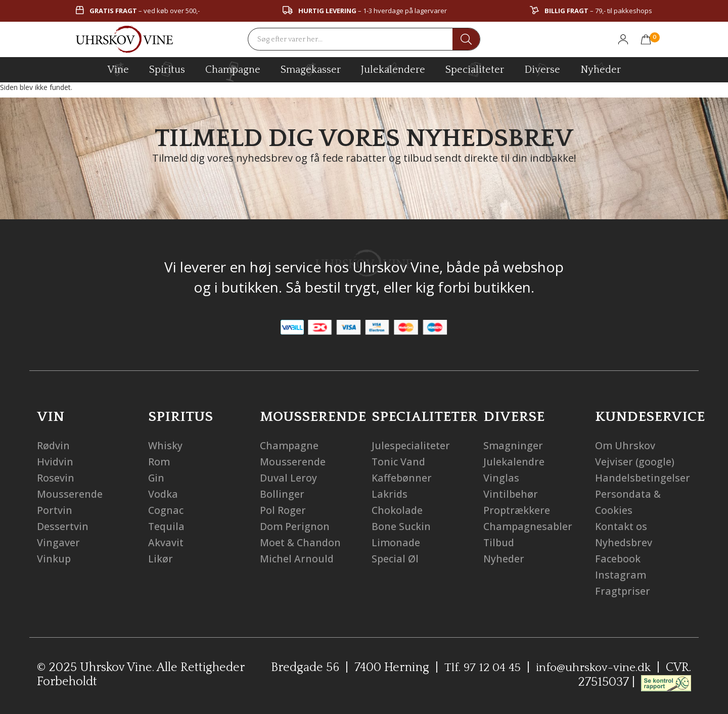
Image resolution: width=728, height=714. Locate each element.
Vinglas (501, 478)
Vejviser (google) (635, 462)
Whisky (166, 445)
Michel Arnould (297, 559)
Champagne (290, 445)
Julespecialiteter (412, 445)
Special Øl (396, 559)
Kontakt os (622, 526)
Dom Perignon (295, 526)
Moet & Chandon (301, 542)
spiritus (167, 69)
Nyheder (601, 68)
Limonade (396, 542)
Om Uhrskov (625, 445)
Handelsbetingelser (643, 478)
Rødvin (54, 445)
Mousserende (70, 494)
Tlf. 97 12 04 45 (479, 668)
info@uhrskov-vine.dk (592, 668)
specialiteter (475, 69)
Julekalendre (514, 462)
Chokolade (398, 510)
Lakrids (390, 494)
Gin (157, 478)
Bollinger (282, 494)
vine (118, 69)
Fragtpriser (623, 591)
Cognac (166, 510)
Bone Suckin (401, 526)
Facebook (618, 559)
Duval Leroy (288, 478)
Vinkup (54, 559)
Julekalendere (393, 68)
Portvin (55, 510)
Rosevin (56, 478)
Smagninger (513, 445)
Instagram (621, 575)
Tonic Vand (399, 462)
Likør (161, 559)
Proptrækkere (517, 510)
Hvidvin (55, 462)
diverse (542, 69)
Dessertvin (63, 526)
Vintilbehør (511, 494)
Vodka (163, 494)
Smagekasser (311, 69)
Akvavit (166, 542)
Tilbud (499, 542)
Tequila (167, 526)
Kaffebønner (402, 478)
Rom (159, 462)
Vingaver (58, 542)
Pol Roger (283, 510)
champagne (233, 72)
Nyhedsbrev (624, 542)
